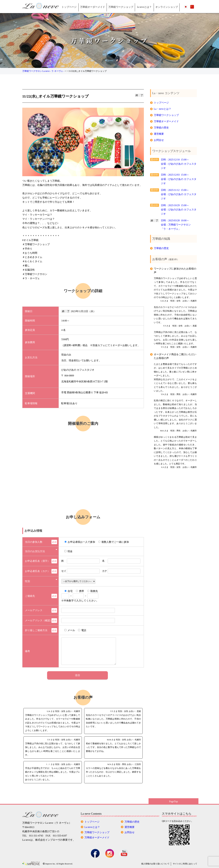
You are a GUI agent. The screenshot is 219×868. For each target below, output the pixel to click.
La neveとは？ (92, 827)
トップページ (69, 7)
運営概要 (159, 134)
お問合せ (159, 140)
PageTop (173, 801)
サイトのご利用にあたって (185, 864)
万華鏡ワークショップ (121, 7)
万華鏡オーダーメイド (93, 7)
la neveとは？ (144, 7)
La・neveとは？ (162, 109)
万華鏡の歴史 (161, 128)
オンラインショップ (167, 7)
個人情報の (155, 864)
